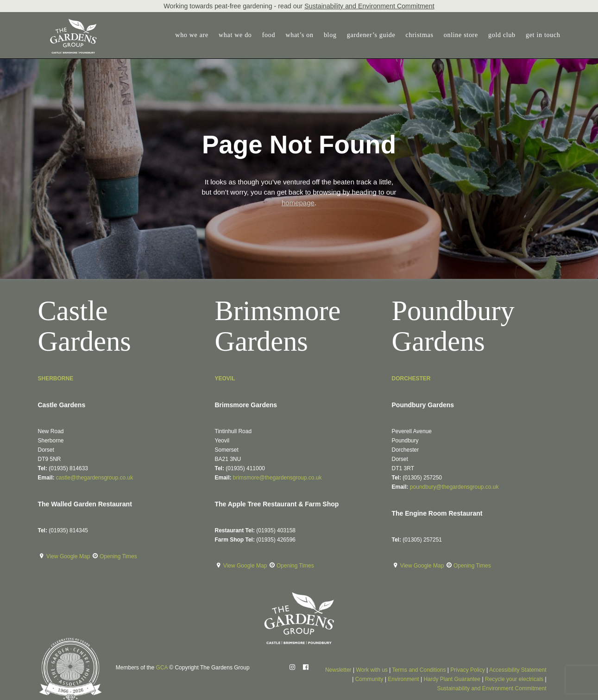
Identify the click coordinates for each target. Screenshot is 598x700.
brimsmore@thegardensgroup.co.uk (277, 478)
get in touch (543, 35)
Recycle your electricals (514, 679)
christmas (420, 35)
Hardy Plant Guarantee (452, 679)
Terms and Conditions (419, 670)
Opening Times (118, 556)
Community (369, 679)
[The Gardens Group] (62, 22)
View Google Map (69, 556)
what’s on (299, 35)
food (269, 35)
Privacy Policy (468, 670)
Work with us (371, 670)
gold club (502, 35)
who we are (192, 35)
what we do (235, 35)
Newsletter (338, 670)
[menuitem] (194, 35)
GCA (162, 668)
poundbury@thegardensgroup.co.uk (454, 487)
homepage (298, 203)
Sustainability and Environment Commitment (369, 6)
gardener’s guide (371, 35)
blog (330, 35)
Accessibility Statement (518, 670)
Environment (403, 679)
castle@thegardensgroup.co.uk (94, 478)
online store (461, 35)
